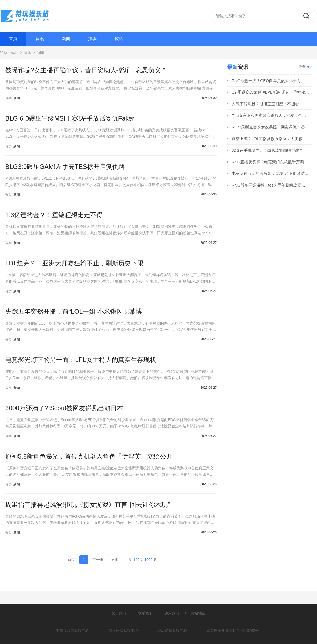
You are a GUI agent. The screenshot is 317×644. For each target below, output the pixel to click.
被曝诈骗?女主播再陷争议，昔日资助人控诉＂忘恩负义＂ (86, 70)
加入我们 (172, 613)
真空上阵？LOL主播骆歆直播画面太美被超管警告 (270, 139)
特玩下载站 (9, 53)
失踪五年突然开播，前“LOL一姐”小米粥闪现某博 (74, 311)
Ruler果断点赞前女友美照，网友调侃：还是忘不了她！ (270, 127)
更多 (302, 66)
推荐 (92, 39)
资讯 (40, 39)
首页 (13, 39)
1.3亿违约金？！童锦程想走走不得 (54, 215)
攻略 (119, 39)
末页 (115, 560)
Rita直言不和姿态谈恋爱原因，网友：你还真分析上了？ (270, 115)
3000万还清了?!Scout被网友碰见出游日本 (64, 408)
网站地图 (198, 613)
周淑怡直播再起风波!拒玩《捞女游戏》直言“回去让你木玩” (88, 505)
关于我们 (119, 613)
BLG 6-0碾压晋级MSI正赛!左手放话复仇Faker (70, 118)
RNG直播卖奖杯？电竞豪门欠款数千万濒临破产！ (270, 162)
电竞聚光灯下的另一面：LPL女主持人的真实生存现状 (81, 360)
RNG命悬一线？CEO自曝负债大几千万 (266, 81)
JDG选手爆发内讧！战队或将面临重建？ (267, 150)
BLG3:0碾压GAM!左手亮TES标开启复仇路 (65, 167)
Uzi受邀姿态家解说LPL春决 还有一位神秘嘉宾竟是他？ (270, 92)
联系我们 (145, 613)
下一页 (98, 560)
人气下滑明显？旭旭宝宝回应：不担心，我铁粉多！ (270, 104)
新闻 (66, 39)
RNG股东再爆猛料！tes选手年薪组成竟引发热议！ (270, 185)
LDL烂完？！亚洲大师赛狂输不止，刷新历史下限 (74, 263)
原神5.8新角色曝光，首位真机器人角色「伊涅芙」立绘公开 (89, 456)
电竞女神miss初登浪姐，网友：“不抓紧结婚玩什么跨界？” (270, 173)
